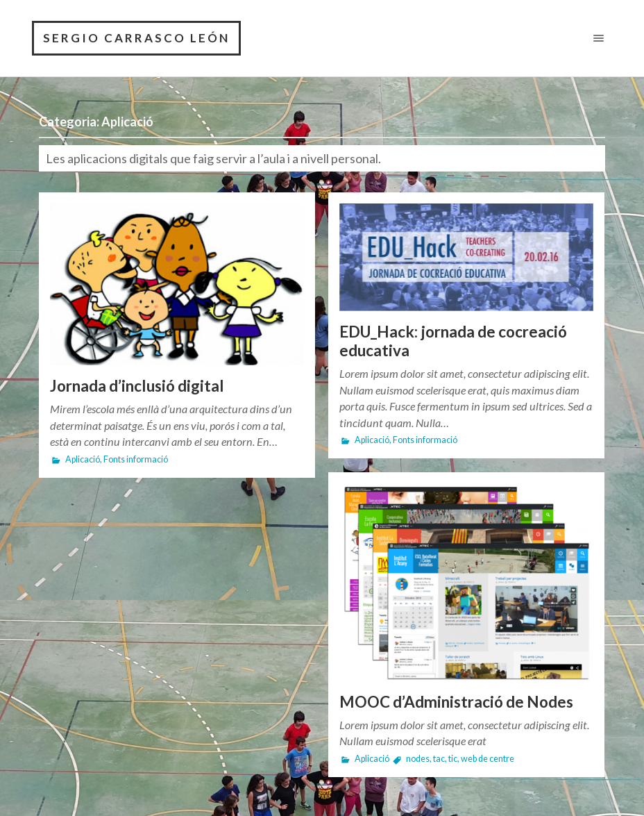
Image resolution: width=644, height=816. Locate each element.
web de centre (488, 759)
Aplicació (83, 459)
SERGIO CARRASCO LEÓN (136, 38)
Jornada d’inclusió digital (137, 386)
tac (439, 759)
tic (453, 759)
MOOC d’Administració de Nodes (456, 702)
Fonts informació (136, 459)
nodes (418, 759)
